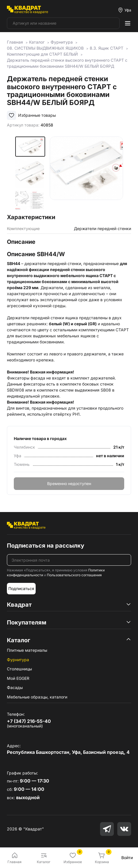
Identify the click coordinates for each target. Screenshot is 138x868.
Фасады (15, 687)
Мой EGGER (18, 678)
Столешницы (19, 669)
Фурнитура (18, 660)
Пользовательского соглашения (74, 575)
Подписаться (21, 588)
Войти (127, 858)
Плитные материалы (27, 650)
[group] (86, 173)
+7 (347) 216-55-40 (29, 721)
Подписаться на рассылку (46, 546)
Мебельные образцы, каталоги (37, 697)
